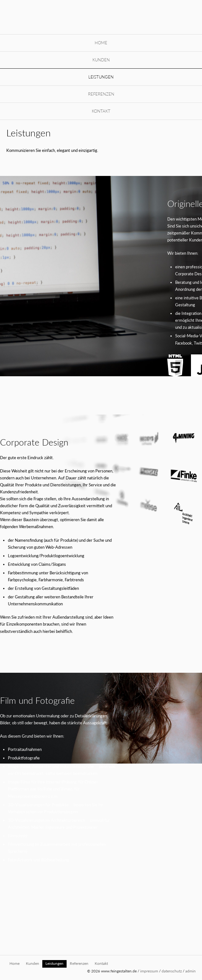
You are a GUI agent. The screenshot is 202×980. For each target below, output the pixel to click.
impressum (149, 971)
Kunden (101, 60)
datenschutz (172, 971)
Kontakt (101, 111)
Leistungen (101, 77)
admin (190, 971)
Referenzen (101, 94)
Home (101, 43)
